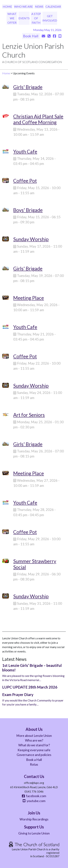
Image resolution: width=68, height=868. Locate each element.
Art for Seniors (29, 415)
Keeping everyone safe (34, 750)
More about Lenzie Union (34, 736)
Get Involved (50, 18)
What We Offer (12, 18)
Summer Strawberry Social (35, 564)
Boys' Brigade (28, 210)
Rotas (34, 764)
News (39, 6)
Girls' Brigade (28, 87)
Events (24, 18)
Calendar (53, 6)
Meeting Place (29, 298)
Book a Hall (34, 760)
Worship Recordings (34, 819)
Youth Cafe (25, 151)
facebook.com (34, 796)
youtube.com (34, 801)
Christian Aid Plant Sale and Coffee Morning (38, 119)
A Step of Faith (36, 18)
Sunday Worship (31, 239)
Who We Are (23, 6)
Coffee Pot (25, 181)
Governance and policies (34, 755)
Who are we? (34, 740)
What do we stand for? (34, 745)
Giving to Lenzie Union (34, 833)
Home (7, 6)
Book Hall (31, 36)
